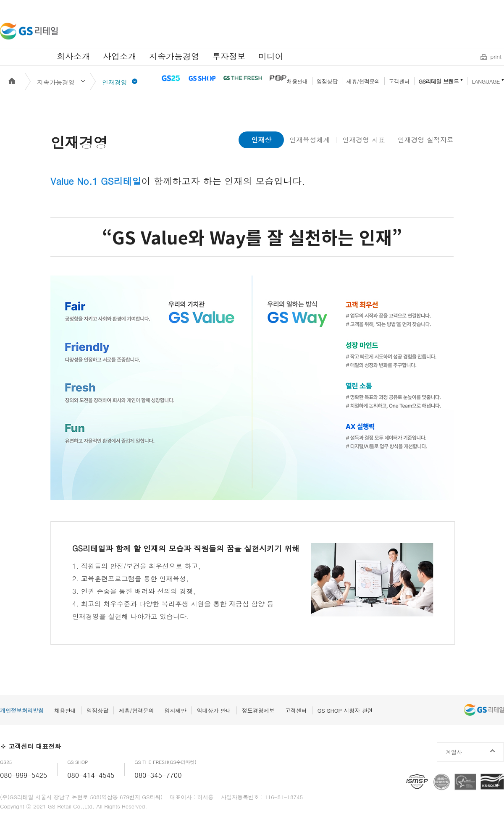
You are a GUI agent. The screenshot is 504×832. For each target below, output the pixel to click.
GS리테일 (29, 31)
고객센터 (399, 81)
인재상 (261, 140)
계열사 (454, 752)
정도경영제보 (258, 710)
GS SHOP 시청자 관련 (345, 710)
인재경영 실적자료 (426, 140)
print (496, 56)
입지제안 (175, 710)
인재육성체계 (310, 140)
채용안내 (297, 81)
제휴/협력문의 (363, 81)
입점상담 (327, 81)
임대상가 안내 (214, 710)
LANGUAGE (486, 81)
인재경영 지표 (364, 140)
